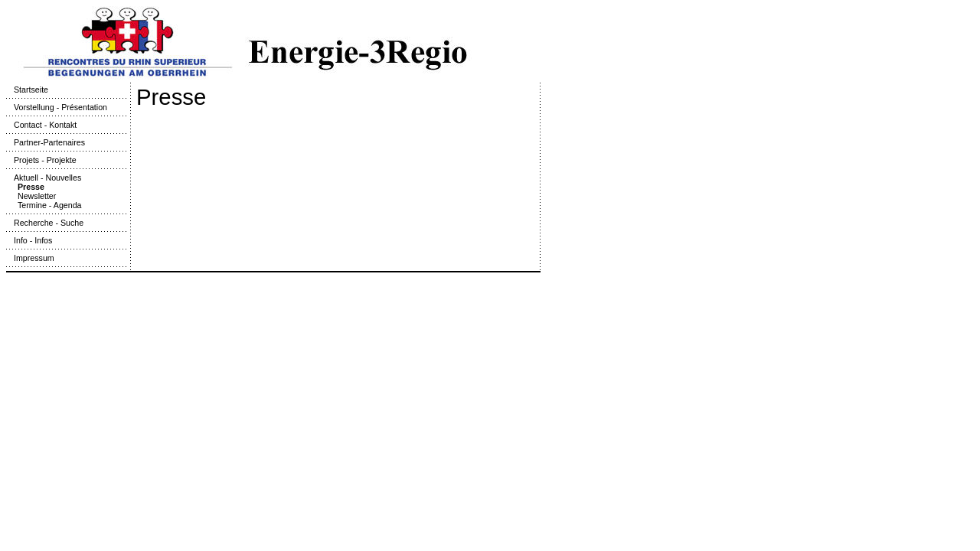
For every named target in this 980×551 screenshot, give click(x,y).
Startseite (27, 90)
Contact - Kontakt (41, 125)
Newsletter (37, 196)
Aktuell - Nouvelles (44, 178)
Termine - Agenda (50, 205)
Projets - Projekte (41, 160)
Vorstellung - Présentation (57, 107)
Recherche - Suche (45, 223)
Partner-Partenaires (46, 142)
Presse (31, 187)
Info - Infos (29, 240)
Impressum (30, 258)
